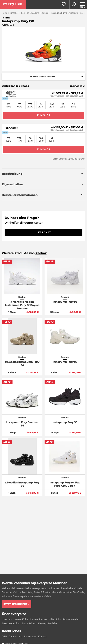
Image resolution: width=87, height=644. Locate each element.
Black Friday (29, 623)
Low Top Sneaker (29, 13)
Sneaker (14, 13)
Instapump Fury (58, 13)
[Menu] (83, 4)
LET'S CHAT (43, 232)
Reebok (44, 13)
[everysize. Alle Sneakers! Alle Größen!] (13, 4)
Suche (74, 4)
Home (5, 13)
